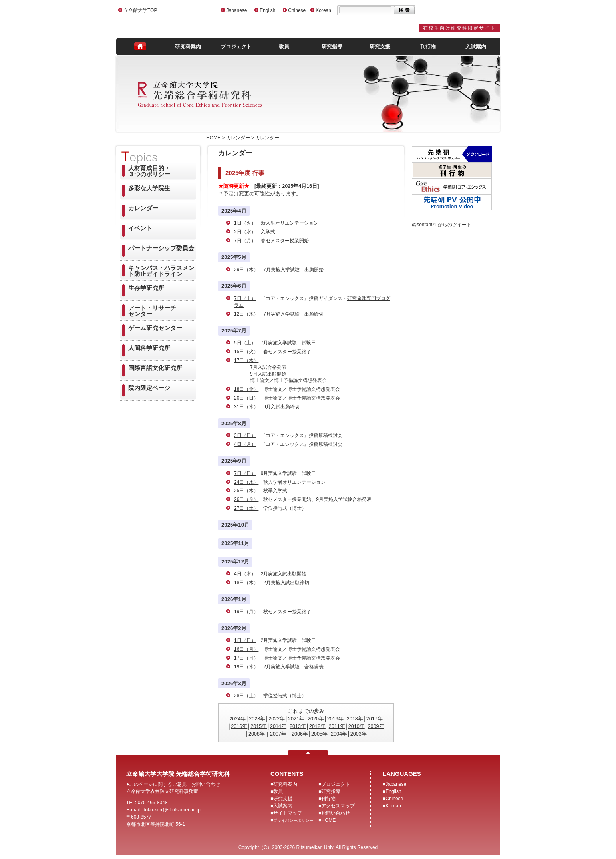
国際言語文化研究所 (155, 368)
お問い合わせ (336, 813)
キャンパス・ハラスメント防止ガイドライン (161, 271)
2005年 (319, 734)
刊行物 (428, 47)
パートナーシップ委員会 (161, 248)
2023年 (257, 719)
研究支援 (380, 47)
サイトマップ (288, 813)
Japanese (236, 10)
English (267, 10)
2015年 (259, 726)
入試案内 (476, 47)
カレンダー (143, 208)
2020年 (316, 719)
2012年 (317, 726)
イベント (140, 228)
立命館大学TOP (140, 10)
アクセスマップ (338, 806)
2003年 (359, 734)
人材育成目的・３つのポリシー (149, 171)
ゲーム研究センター (155, 328)
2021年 (296, 719)
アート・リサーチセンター (152, 311)
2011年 (337, 726)
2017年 (375, 719)
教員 (284, 47)
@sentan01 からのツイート (442, 225)
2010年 (357, 726)
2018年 (355, 719)
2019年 (335, 719)
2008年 (257, 734)
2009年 (376, 726)
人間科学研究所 (149, 348)
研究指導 (332, 47)
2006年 (300, 734)
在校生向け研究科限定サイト (459, 28)
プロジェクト (236, 47)
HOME (328, 820)
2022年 (277, 719)
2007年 (278, 734)
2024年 (237, 719)
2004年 (339, 734)
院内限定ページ (149, 388)
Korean (323, 10)
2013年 (298, 726)
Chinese (297, 10)
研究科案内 (188, 47)
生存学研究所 (146, 288)
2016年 (239, 726)
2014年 (278, 726)
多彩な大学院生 (149, 188)
